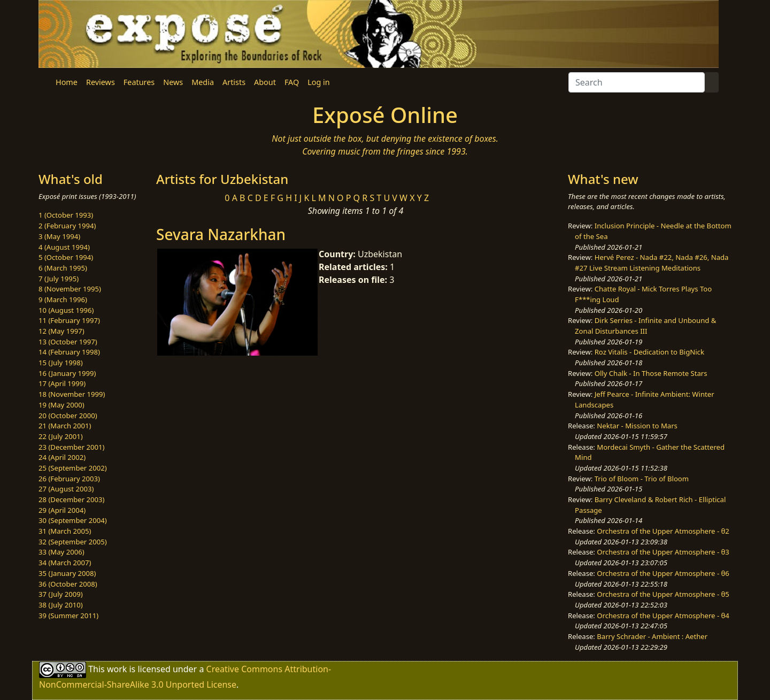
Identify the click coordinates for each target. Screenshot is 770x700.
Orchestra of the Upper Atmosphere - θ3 (663, 552)
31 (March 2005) (65, 531)
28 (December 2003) (71, 499)
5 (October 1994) (66, 257)
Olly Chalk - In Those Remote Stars (651, 373)
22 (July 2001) (61, 436)
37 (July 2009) (61, 594)
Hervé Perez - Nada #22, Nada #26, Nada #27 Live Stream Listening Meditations (652, 263)
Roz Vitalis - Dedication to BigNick (649, 352)
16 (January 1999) (67, 373)
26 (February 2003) (69, 479)
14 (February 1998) (69, 352)
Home (67, 82)
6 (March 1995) (63, 268)
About (265, 82)
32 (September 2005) (73, 542)
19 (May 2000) (61, 405)
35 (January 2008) (67, 573)
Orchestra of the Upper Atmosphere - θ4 (663, 616)
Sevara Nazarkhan (221, 234)
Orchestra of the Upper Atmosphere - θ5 (663, 594)
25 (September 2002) (73, 468)
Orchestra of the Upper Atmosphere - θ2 (663, 531)
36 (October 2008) (68, 584)
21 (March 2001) (65, 426)
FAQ (292, 82)
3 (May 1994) (59, 236)
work (117, 669)
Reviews (101, 82)
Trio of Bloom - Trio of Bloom (642, 479)
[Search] (637, 82)
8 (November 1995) (70, 289)
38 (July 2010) (61, 605)
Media (203, 82)
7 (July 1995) (59, 279)
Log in (318, 82)
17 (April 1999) (62, 383)
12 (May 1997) (61, 331)
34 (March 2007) (65, 563)
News (173, 82)
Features (139, 82)
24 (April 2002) (62, 457)
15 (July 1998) (61, 363)
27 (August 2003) (66, 489)
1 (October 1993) (66, 215)
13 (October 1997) (68, 342)
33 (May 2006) (61, 552)
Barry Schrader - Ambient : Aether (652, 636)
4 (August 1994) (64, 247)
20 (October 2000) (68, 416)
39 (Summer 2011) (68, 616)
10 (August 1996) (66, 310)
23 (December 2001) (71, 447)
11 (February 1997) (69, 320)
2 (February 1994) (67, 226)
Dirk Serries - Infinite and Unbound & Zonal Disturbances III (645, 326)
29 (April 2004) (62, 510)
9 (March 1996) (63, 299)
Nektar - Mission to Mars (637, 426)
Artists (234, 82)
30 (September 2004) (73, 520)
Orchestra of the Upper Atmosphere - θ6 (663, 573)
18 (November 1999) (72, 394)
